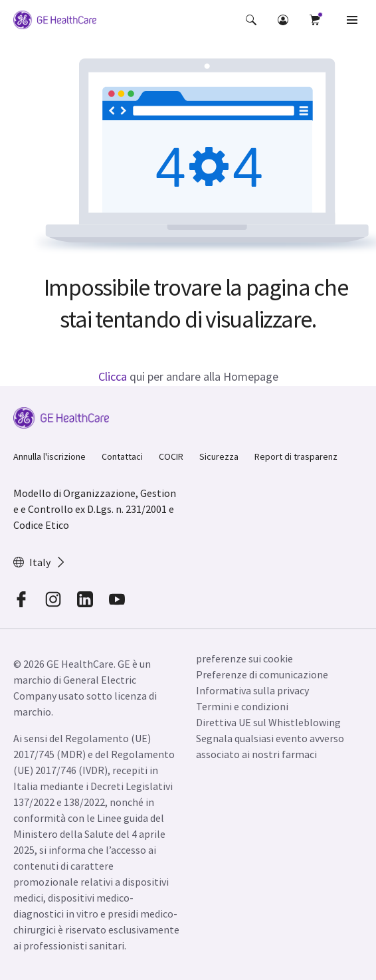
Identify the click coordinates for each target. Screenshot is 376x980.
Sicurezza (219, 456)
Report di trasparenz (296, 456)
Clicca (113, 376)
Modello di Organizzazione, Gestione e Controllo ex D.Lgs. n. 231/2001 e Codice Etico (95, 509)
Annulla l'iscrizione (49, 456)
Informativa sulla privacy (252, 690)
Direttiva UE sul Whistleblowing (268, 722)
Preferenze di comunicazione (262, 674)
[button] (251, 20)
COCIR (171, 456)
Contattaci (122, 456)
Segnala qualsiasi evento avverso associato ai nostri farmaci (270, 746)
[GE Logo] (55, 22)
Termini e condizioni (242, 706)
